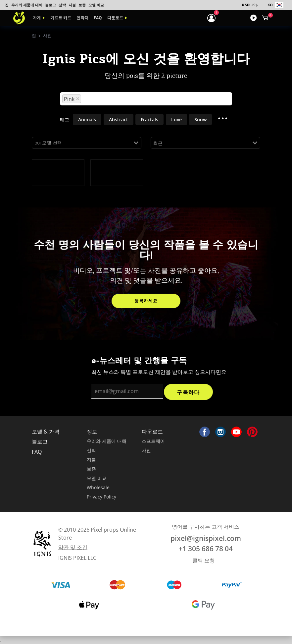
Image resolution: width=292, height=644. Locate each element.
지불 (72, 5)
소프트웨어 (153, 441)
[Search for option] (156, 99)
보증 (82, 5)
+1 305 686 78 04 (206, 549)
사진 (146, 450)
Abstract (119, 119)
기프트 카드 (61, 18)
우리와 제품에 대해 (27, 5)
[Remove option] (78, 99)
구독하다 (188, 392)
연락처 (82, 18)
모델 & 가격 (46, 432)
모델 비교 (96, 5)
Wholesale (98, 487)
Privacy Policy (101, 497)
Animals (87, 119)
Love (176, 119)
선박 (62, 5)
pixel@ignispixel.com (206, 538)
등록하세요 (146, 301)
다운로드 (115, 18)
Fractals (149, 119)
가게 (37, 18)
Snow (200, 119)
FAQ (98, 18)
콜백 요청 (204, 560)
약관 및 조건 (73, 547)
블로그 (50, 5)
